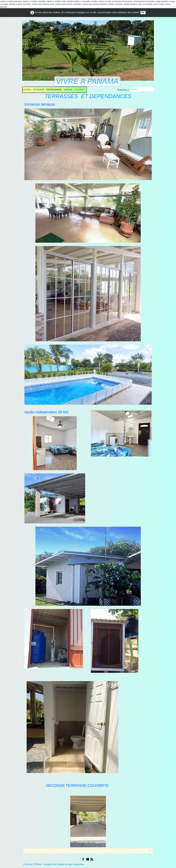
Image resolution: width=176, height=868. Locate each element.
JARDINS (68, 90)
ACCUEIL (27, 90)
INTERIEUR (39, 90)
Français (123, 90)
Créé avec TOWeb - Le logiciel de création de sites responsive (54, 864)
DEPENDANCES (54, 90)
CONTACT (79, 90)
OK (143, 13)
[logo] (88, 81)
